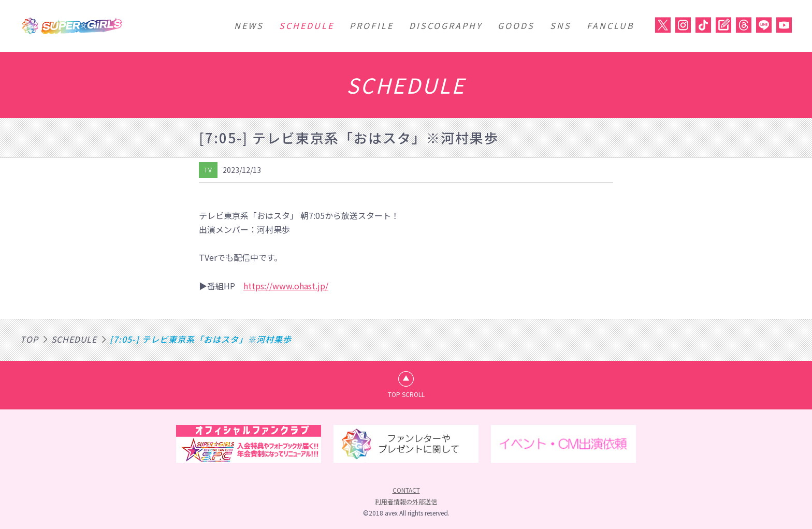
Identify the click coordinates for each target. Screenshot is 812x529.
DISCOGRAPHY (446, 25)
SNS (561, 25)
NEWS (249, 25)
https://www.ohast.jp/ (286, 286)
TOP (29, 339)
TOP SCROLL (406, 394)
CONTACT (406, 490)
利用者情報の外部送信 (406, 502)
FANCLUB (611, 25)
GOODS (516, 25)
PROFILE (372, 25)
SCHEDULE (307, 25)
